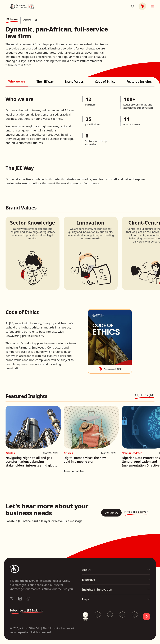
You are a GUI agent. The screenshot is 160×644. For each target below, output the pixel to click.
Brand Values (74, 82)
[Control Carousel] (147, 616)
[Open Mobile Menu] (152, 6)
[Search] (133, 6)
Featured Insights (139, 82)
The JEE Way (45, 82)
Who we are (17, 81)
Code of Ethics (105, 82)
